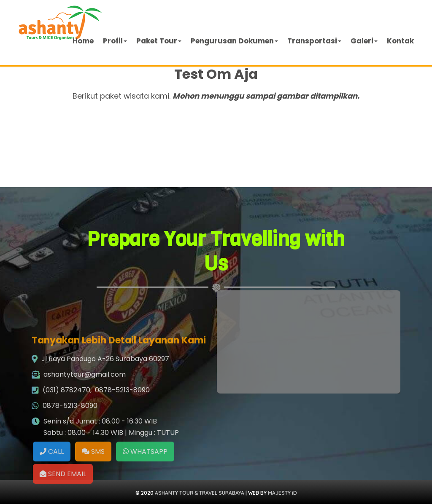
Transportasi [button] (314, 41)
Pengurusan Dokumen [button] (234, 41)
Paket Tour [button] (159, 41)
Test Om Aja (216, 74)
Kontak (400, 41)
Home (83, 41)
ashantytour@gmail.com (85, 425)
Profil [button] (115, 41)
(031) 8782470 (66, 440)
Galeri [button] (364, 41)
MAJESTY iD (282, 493)
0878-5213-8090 (122, 440)
